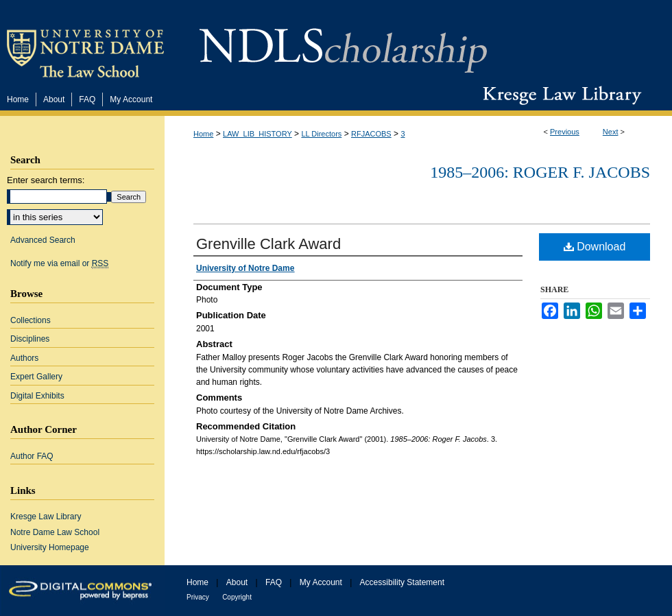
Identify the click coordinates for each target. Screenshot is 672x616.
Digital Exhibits (37, 396)
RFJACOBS (371, 134)
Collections (31, 320)
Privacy (198, 597)
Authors (24, 358)
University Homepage (50, 547)
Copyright (237, 597)
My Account (321, 582)
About (237, 582)
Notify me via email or (59, 263)
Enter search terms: (46, 180)
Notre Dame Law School (55, 532)
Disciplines (30, 339)
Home (203, 134)
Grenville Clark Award (268, 244)
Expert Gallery (36, 377)
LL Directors (321, 134)
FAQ (274, 582)
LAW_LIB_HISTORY (257, 134)
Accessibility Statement (402, 582)
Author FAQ (32, 456)
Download (595, 247)
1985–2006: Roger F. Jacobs (540, 172)
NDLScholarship (343, 43)
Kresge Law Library (559, 95)
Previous (565, 132)
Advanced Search (43, 240)
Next (611, 132)
